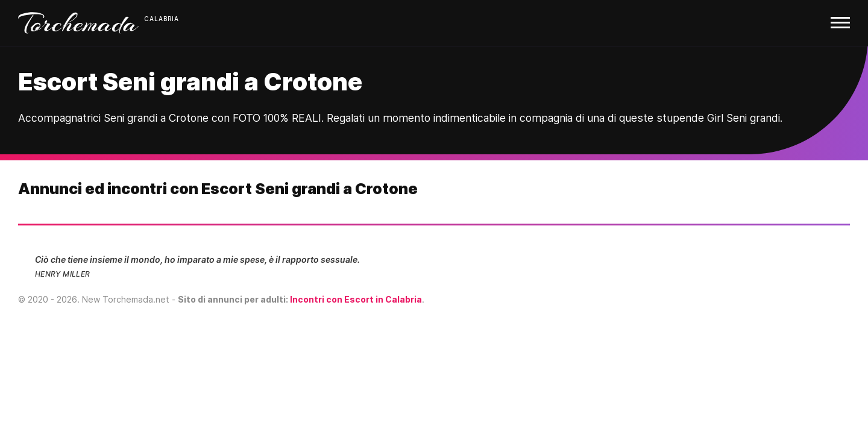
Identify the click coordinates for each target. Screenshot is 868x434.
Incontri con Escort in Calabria (356, 299)
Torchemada (78, 23)
